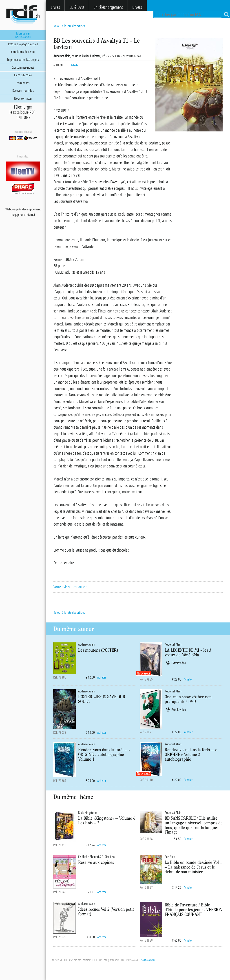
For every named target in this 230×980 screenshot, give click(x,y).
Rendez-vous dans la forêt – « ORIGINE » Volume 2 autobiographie (191, 754)
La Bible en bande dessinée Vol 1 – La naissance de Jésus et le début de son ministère (193, 867)
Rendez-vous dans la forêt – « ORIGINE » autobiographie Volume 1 (104, 754)
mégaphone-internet (23, 215)
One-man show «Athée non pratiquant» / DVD (188, 699)
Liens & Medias (23, 75)
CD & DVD (77, 7)
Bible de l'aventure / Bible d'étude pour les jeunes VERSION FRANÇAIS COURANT (194, 909)
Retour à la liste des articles (69, 26)
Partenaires (23, 83)
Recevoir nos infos (23, 91)
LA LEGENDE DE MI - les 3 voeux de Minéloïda (188, 652)
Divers (137, 7)
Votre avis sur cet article (70, 587)
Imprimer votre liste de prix (23, 60)
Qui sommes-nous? (23, 68)
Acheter (75, 65)
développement (31, 209)
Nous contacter (148, 960)
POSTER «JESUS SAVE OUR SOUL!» (102, 699)
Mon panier (23, 35)
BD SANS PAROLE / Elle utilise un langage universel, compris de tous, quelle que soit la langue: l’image (194, 825)
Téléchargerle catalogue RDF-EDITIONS (23, 112)
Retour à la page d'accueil (23, 44)
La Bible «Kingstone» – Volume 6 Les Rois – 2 (107, 820)
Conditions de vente (23, 52)
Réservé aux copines (96, 862)
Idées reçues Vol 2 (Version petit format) (106, 911)
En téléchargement (108, 7)
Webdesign (12, 209)
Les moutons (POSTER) (98, 650)
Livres (55, 7)
